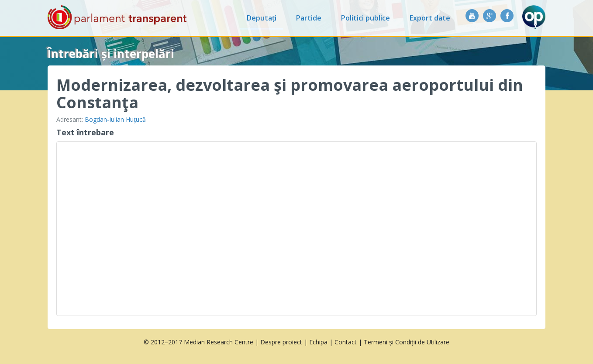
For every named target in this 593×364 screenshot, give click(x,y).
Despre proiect (281, 342)
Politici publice (365, 18)
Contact (346, 342)
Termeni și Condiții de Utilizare (407, 342)
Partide (309, 18)
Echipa (318, 342)
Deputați (262, 18)
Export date (430, 18)
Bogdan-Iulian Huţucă (115, 119)
